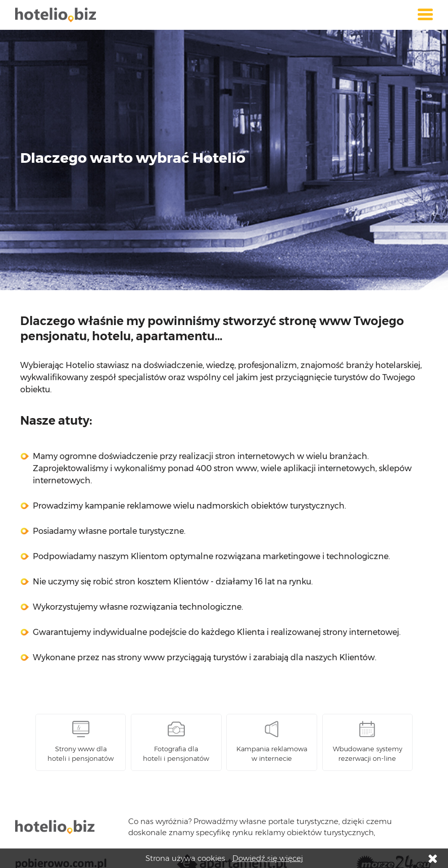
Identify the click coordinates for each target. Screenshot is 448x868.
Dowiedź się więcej (268, 858)
